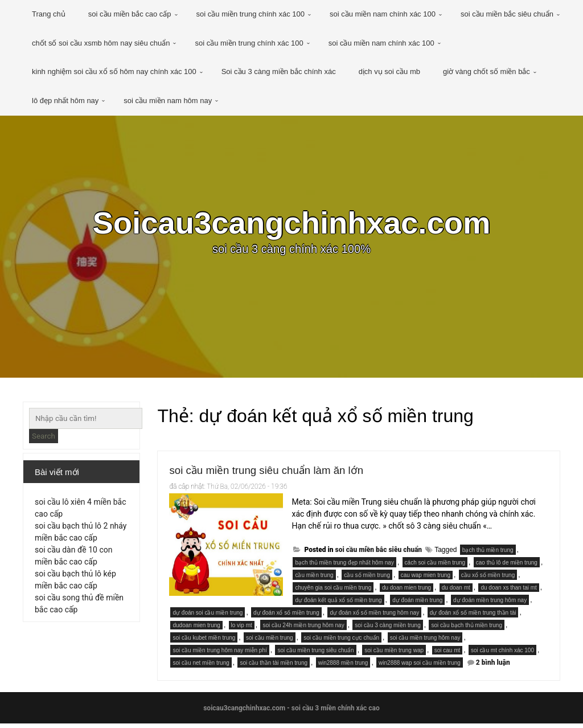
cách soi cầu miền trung (435, 567)
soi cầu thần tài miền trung (274, 667)
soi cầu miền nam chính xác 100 (383, 14)
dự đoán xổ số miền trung (286, 617)
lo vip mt (242, 630)
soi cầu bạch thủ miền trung (467, 630)
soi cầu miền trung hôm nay (425, 642)
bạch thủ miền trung (488, 555)
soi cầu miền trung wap (394, 655)
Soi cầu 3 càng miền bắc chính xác (279, 71)
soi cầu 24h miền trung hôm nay (303, 630)
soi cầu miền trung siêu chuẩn (315, 655)
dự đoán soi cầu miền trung (208, 617)
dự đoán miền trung (417, 605)
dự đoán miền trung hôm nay (490, 605)
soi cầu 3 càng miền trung (387, 630)
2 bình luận (493, 667)
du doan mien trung (407, 592)
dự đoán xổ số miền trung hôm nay (374, 617)
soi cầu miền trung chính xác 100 (251, 14)
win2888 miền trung (343, 667)
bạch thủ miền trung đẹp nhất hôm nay (344, 567)
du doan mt (456, 592)
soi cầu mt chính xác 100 (502, 655)
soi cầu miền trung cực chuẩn (341, 642)
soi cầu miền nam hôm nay (168, 101)
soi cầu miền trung (270, 642)
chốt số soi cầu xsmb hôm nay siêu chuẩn (101, 43)
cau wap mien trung (426, 580)
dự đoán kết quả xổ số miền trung (338, 605)
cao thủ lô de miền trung (507, 567)
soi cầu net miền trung (201, 667)
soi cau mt (447, 655)
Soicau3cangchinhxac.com (292, 225)
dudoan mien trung (196, 630)
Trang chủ (49, 14)
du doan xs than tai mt (508, 592)
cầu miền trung (314, 580)
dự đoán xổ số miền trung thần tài (473, 617)
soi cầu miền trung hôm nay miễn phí (219, 655)
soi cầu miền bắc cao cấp (130, 14)
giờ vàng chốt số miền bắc (486, 71)
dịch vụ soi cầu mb (389, 71)
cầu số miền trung (367, 580)
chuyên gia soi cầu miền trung (333, 592)
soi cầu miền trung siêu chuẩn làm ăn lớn (294, 473)
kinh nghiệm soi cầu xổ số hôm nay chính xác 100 (114, 71)
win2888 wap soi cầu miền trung (420, 667)
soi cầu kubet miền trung (204, 642)
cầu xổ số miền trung (488, 580)
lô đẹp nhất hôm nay (65, 101)
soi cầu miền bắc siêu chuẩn (507, 14)
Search (44, 436)
